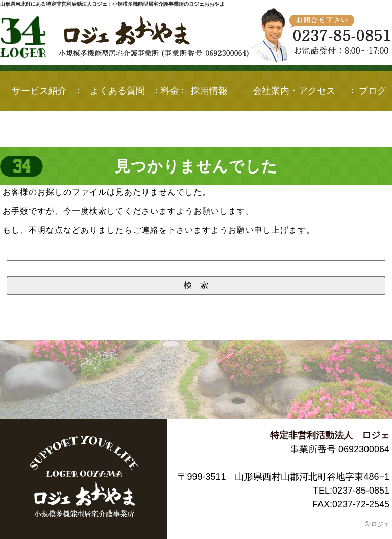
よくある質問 (117, 91)
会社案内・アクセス (294, 91)
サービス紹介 (39, 91)
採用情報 (209, 91)
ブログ (373, 91)
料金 (170, 91)
